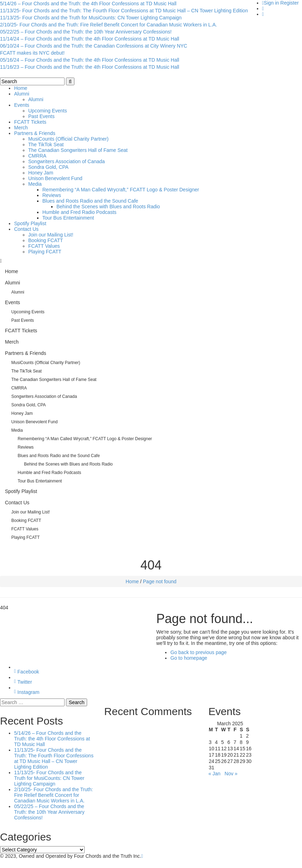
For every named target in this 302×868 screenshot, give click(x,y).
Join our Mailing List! (51, 235)
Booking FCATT (46, 240)
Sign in (271, 3)
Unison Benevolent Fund (55, 178)
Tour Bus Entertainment (68, 218)
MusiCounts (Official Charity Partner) (68, 139)
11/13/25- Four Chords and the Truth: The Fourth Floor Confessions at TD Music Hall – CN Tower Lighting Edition (124, 11)
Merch (21, 128)
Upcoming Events (48, 111)
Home (21, 88)
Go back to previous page (199, 652)
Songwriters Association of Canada (67, 161)
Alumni (22, 94)
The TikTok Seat (46, 144)
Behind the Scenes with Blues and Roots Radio (108, 207)
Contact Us (26, 229)
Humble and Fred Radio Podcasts (79, 212)
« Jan (215, 774)
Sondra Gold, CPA (48, 167)
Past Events (41, 116)
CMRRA (37, 156)
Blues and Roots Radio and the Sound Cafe (90, 201)
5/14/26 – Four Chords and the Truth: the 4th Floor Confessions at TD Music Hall (88, 4)
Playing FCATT (45, 252)
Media (35, 184)
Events (22, 105)
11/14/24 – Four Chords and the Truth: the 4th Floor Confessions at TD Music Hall (90, 39)
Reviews (52, 195)
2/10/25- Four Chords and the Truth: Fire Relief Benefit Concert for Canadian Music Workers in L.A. (108, 25)
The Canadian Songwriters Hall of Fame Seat (78, 150)
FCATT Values (44, 246)
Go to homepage (189, 658)
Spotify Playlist (30, 223)
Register (290, 3)
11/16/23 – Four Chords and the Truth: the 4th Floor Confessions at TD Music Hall (90, 67)
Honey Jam (41, 173)
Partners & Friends (35, 133)
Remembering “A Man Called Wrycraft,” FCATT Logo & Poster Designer (121, 190)
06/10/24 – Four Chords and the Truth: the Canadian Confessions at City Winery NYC (94, 46)
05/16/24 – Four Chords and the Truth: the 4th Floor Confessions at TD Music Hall (90, 60)
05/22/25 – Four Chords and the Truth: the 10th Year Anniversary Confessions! (86, 32)
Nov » (231, 774)
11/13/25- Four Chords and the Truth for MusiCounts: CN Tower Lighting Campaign (91, 18)
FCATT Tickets (30, 122)
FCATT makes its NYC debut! (32, 53)
